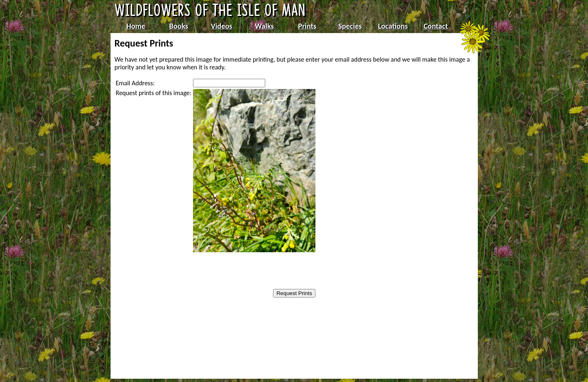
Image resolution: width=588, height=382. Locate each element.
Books (179, 26)
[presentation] (245, 271)
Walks (264, 26)
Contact (436, 26)
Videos (222, 26)
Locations (393, 26)
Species (350, 26)
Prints (307, 26)
